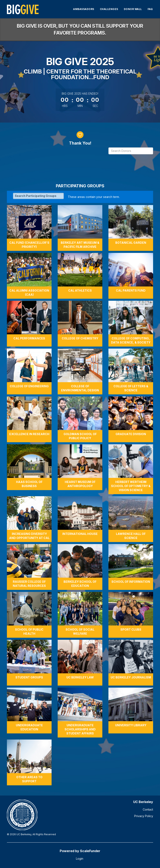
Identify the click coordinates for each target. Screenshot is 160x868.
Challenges (109, 9)
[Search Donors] (131, 151)
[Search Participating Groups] (38, 196)
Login (80, 859)
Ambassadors (84, 9)
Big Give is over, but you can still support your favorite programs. (80, 29)
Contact (148, 809)
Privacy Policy (144, 816)
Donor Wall (133, 9)
